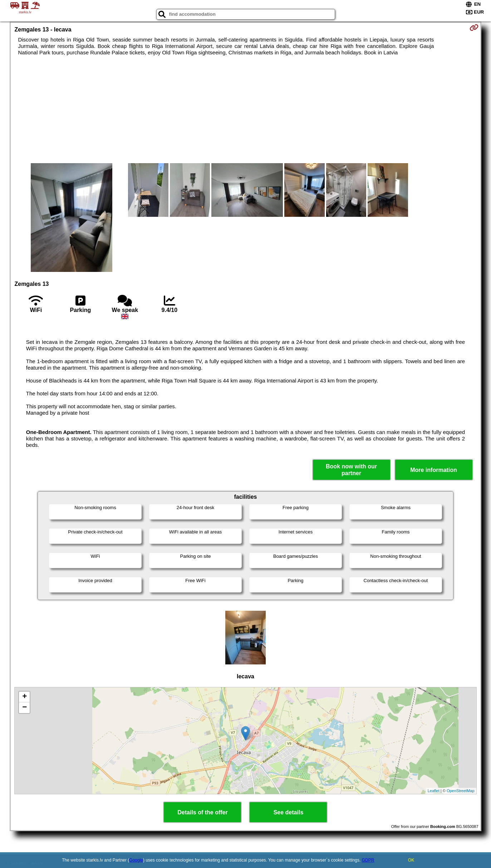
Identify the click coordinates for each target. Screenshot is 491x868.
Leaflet (434, 791)
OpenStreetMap (461, 791)
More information (434, 470)
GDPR (368, 860)
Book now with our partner (351, 470)
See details (289, 812)
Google (136, 860)
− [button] (24, 708)
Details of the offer (202, 812)
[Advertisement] (245, 109)
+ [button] (24, 697)
